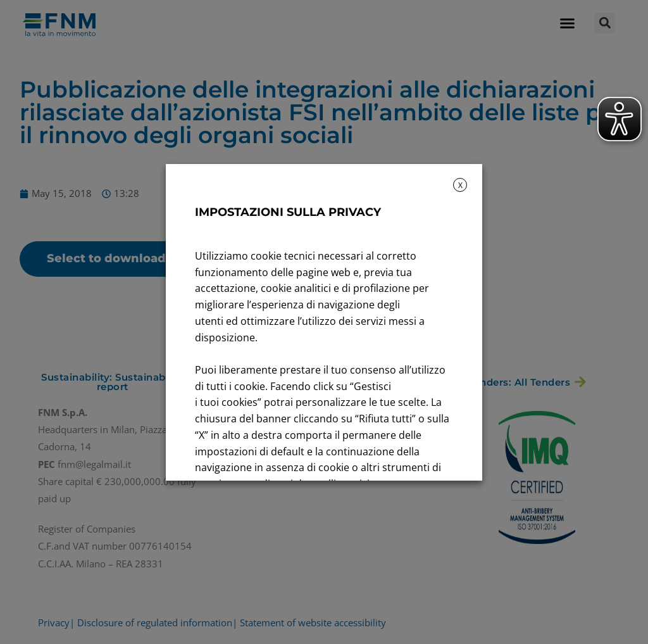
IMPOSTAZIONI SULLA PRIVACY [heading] (288, 212)
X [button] (460, 185)
